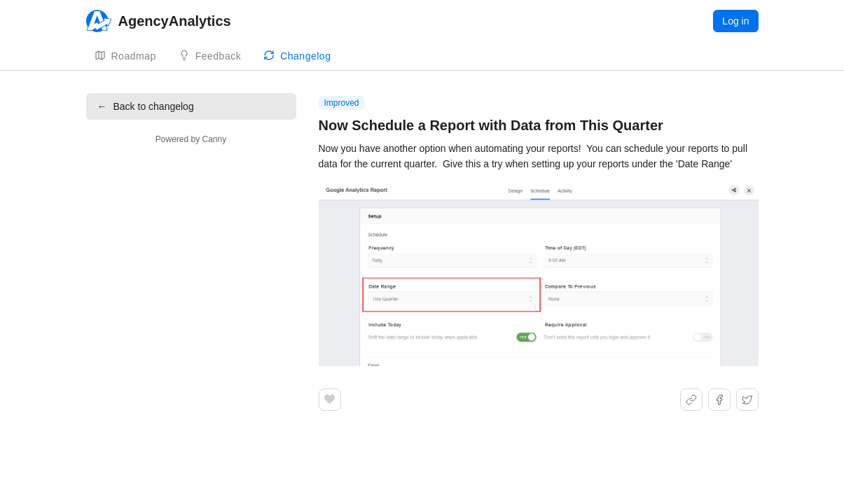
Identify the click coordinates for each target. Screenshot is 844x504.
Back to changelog (146, 106)
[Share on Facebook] (719, 400)
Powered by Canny (191, 139)
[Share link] (691, 400)
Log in (735, 21)
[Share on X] (747, 400)
